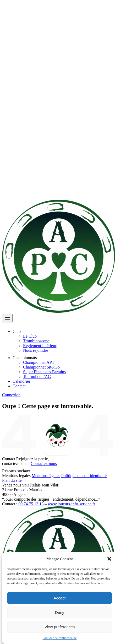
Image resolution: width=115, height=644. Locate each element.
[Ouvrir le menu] (7, 318)
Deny (60, 612)
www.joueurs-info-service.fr (71, 504)
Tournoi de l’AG (37, 377)
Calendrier (21, 381)
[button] (109, 559)
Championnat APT (39, 362)
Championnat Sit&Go (41, 367)
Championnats (28, 358)
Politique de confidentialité (60, 638)
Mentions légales (46, 476)
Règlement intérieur (40, 346)
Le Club (30, 336)
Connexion (11, 395)
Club (20, 331)
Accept (60, 598)
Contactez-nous (44, 464)
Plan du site (12, 480)
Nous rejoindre (36, 350)
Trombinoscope (36, 341)
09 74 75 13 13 (31, 504)
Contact (19, 386)
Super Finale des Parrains (44, 372)
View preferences (60, 627)
